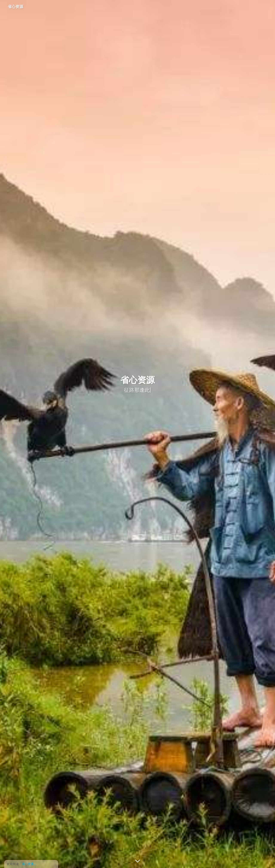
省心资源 (15, 6)
